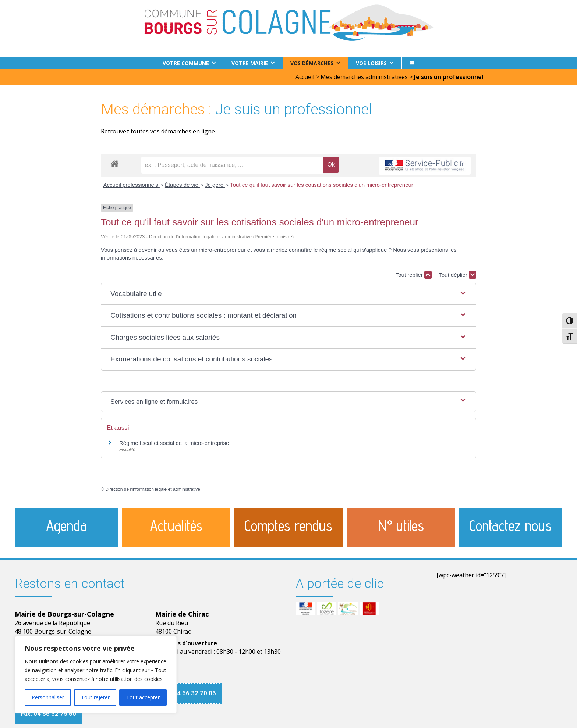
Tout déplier (457, 275)
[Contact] (412, 63)
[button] (288, 294)
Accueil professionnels (132, 185)
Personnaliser (48, 697)
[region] (96, 675)
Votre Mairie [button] (250, 63)
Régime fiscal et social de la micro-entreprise (174, 443)
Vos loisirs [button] (371, 63)
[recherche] (232, 165)
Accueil (305, 77)
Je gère (215, 185)
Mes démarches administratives (364, 77)
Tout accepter (143, 697)
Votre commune (186, 63)
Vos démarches (312, 63)
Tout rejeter (95, 697)
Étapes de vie (182, 185)
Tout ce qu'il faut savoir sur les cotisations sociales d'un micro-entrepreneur (322, 185)
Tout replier (414, 275)
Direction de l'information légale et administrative (153, 489)
